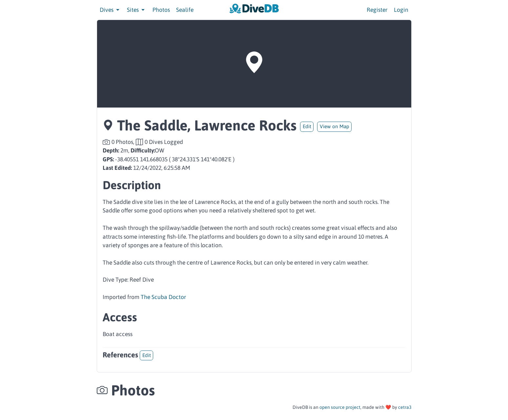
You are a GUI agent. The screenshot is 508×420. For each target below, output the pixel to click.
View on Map (335, 126)
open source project (340, 407)
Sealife (185, 10)
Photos (161, 10)
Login (401, 10)
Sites (136, 10)
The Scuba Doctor (163, 297)
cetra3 (405, 407)
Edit (307, 126)
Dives (110, 10)
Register (377, 10)
